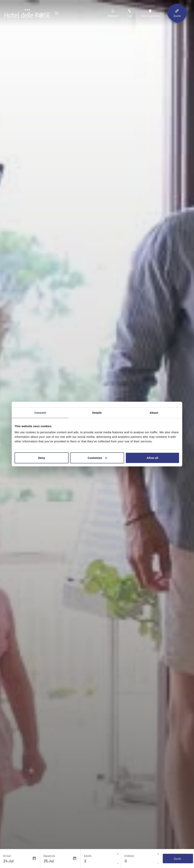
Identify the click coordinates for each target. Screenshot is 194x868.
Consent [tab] (40, 413)
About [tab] (154, 413)
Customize (97, 458)
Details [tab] (97, 413)
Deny (42, 458)
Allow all (152, 458)
